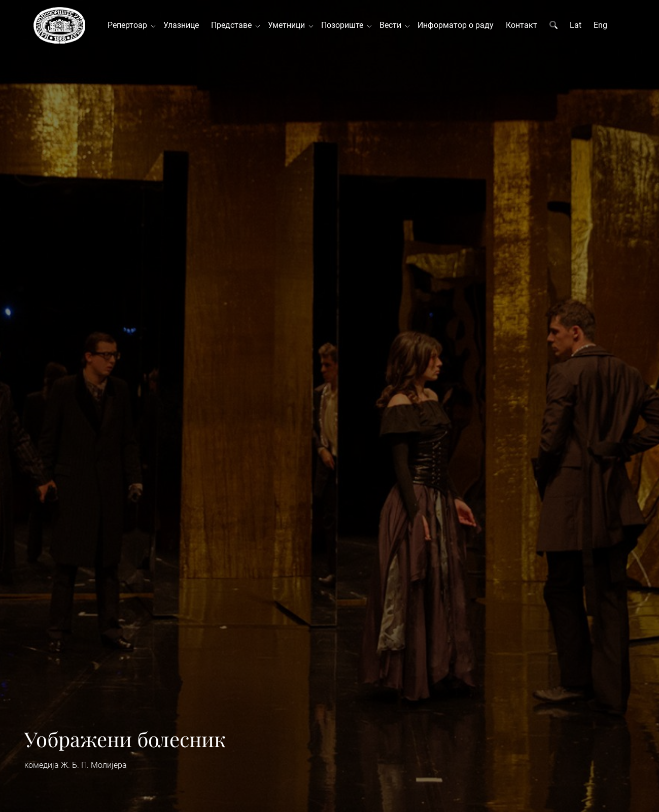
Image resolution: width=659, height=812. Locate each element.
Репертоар (129, 25)
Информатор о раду (456, 25)
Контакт (522, 25)
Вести (392, 25)
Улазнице (181, 25)
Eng (600, 25)
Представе (233, 25)
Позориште (344, 25)
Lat (576, 25)
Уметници (288, 25)
